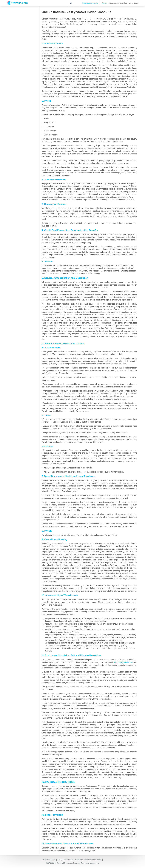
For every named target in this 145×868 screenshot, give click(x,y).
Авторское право (48, 860)
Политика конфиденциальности (88, 860)
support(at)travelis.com (123, 662)
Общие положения (65, 860)
